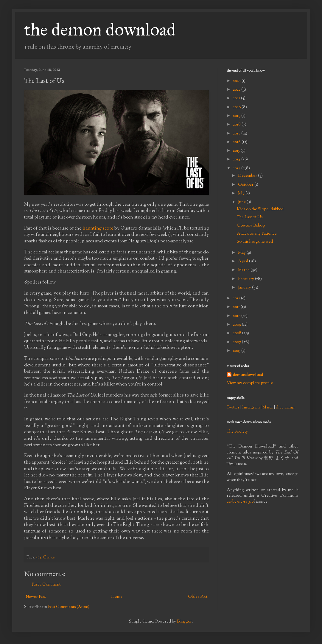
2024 (237, 81)
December (248, 176)
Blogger (184, 622)
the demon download (100, 29)
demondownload (248, 375)
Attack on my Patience (257, 234)
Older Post (198, 597)
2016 (237, 142)
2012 (237, 298)
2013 (237, 168)
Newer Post (36, 597)
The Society (237, 432)
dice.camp (285, 408)
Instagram (251, 408)
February (246, 279)
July (242, 193)
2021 (237, 98)
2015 (237, 151)
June (242, 202)
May (242, 253)
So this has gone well (255, 242)
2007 (237, 342)
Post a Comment (46, 585)
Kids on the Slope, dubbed (260, 209)
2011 (237, 307)
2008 (238, 333)
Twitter (233, 408)
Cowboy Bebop (251, 226)
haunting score (98, 228)
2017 (237, 134)
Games (49, 558)
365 (38, 558)
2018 (237, 125)
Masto (268, 408)
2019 (237, 116)
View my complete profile (250, 383)
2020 (237, 107)
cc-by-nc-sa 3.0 (240, 502)
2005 (237, 351)
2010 (237, 316)
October (246, 185)
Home (117, 597)
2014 (237, 160)
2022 (237, 90)
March (244, 270)
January (245, 288)
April (244, 261)
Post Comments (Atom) (69, 607)
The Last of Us (250, 217)
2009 (237, 325)
